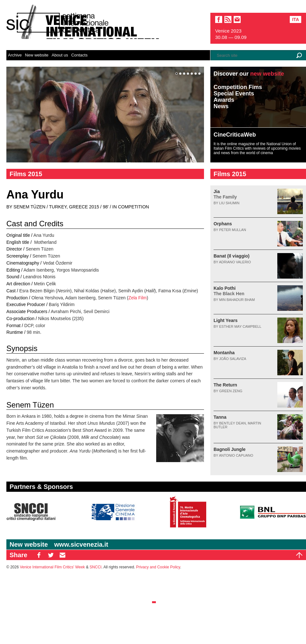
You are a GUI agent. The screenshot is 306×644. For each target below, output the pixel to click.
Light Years (226, 320)
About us (60, 55)
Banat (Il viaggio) (232, 256)
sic (228, 19)
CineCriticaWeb (235, 135)
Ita (295, 19)
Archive (15, 55)
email (237, 19)
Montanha (224, 353)
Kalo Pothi (229, 291)
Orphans (223, 224)
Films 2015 (26, 174)
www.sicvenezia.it (81, 544)
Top (299, 555)
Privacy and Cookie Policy (158, 567)
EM (62, 555)
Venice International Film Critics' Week (52, 567)
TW (51, 555)
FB (39, 555)
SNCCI (95, 567)
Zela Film (138, 298)
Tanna (220, 417)
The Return (225, 385)
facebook (219, 19)
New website (37, 55)
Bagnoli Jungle (229, 449)
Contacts (79, 55)
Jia (225, 194)
